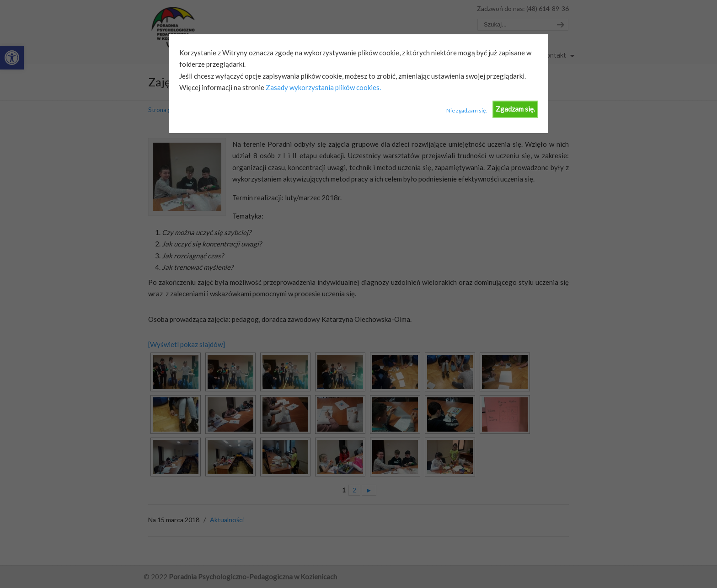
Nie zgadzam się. (467, 110)
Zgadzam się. (515, 109)
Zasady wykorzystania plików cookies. (323, 87)
